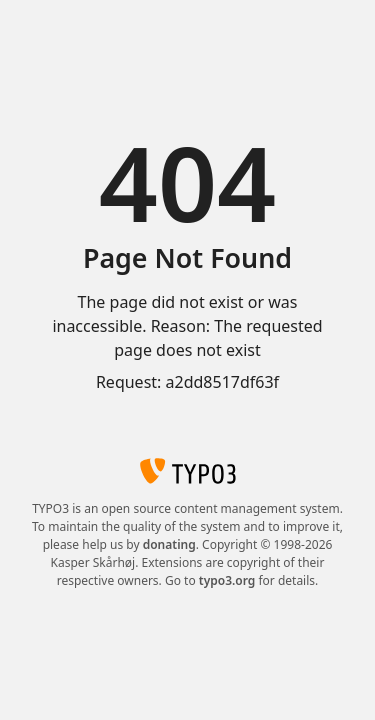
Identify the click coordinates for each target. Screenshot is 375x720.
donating (169, 544)
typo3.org (227, 580)
